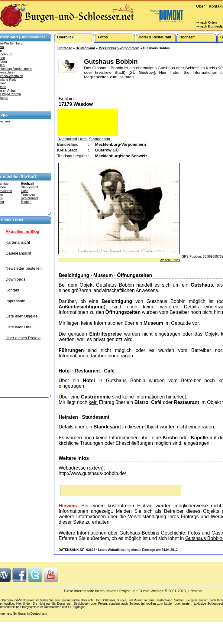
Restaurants (29, 198)
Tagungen (28, 194)
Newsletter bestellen (24, 268)
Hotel (25, 191)
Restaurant (67, 139)
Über (200, 6)
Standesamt (29, 187)
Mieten (26, 202)
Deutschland (85, 48)
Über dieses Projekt (23, 338)
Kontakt (216, 6)
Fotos (194, 533)
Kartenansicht (18, 242)
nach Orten (208, 22)
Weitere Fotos (170, 260)
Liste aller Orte (19, 327)
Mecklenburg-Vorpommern (119, 48)
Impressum (15, 301)
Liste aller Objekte (22, 316)
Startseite (65, 48)
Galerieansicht (18, 253)
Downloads (15, 279)
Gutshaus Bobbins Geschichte (152, 533)
